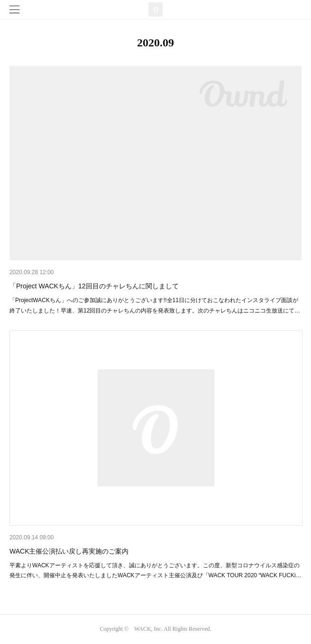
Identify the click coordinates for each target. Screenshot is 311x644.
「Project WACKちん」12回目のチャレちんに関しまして (94, 286)
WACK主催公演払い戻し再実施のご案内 (69, 551)
